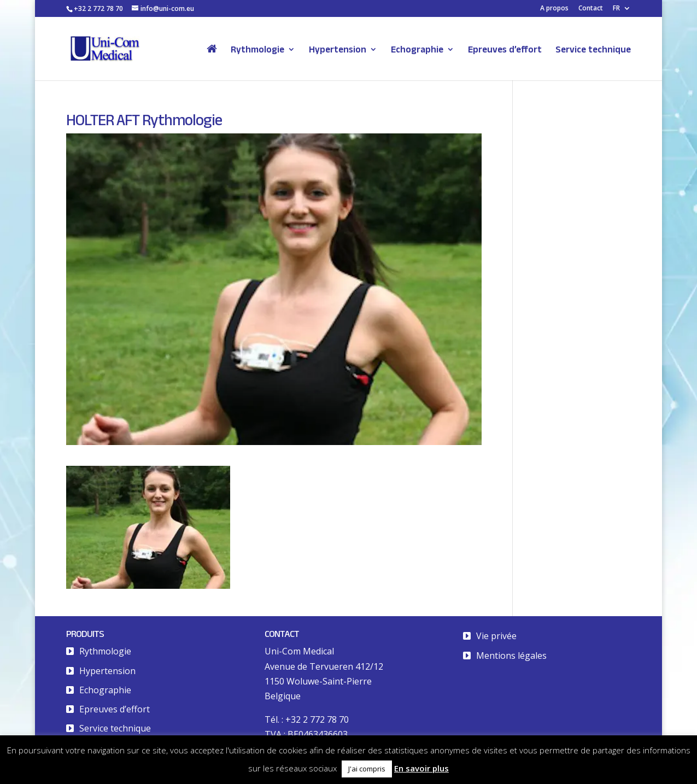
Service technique (593, 50)
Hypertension (338, 50)
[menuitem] (622, 11)
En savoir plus (421, 768)
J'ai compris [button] (367, 769)
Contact (591, 9)
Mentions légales (511, 656)
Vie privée (496, 636)
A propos (554, 9)
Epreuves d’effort (505, 50)
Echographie (417, 50)
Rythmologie (257, 50)
